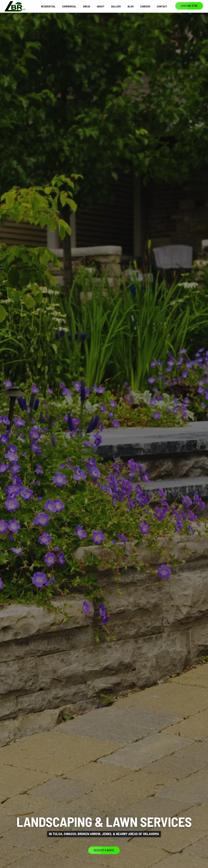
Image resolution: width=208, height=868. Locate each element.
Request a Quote (104, 850)
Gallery (116, 6)
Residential (48, 6)
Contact (162, 6)
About (101, 6)
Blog (131, 6)
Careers (145, 6)
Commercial (69, 6)
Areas (87, 6)
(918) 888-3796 (189, 6)
